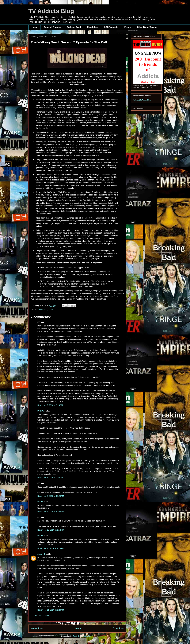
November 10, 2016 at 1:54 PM (51, 530)
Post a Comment (42, 616)
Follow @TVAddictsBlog (142, 100)
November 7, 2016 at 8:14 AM (50, 405)
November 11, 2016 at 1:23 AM (51, 610)
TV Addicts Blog (51, 11)
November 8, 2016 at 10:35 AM (51, 512)
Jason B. (41, 554)
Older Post (118, 628)
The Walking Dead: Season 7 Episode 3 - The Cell (69, 42)
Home (35, 27)
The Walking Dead (45, 310)
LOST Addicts (111, 27)
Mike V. (41, 411)
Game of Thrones (52, 27)
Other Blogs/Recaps (147, 27)
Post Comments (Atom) (83, 636)
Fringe (128, 27)
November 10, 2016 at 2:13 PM (51, 548)
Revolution (92, 27)
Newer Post (37, 628)
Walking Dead (74, 27)
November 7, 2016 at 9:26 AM (50, 478)
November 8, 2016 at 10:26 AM (51, 496)
